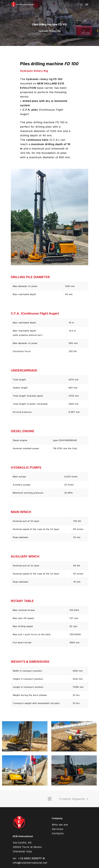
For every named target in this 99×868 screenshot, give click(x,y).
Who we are (60, 769)
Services (58, 773)
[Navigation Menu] (87, 5)
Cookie (52, 864)
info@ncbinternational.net (30, 807)
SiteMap (41, 864)
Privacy (63, 864)
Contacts (58, 777)
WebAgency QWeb (79, 864)
